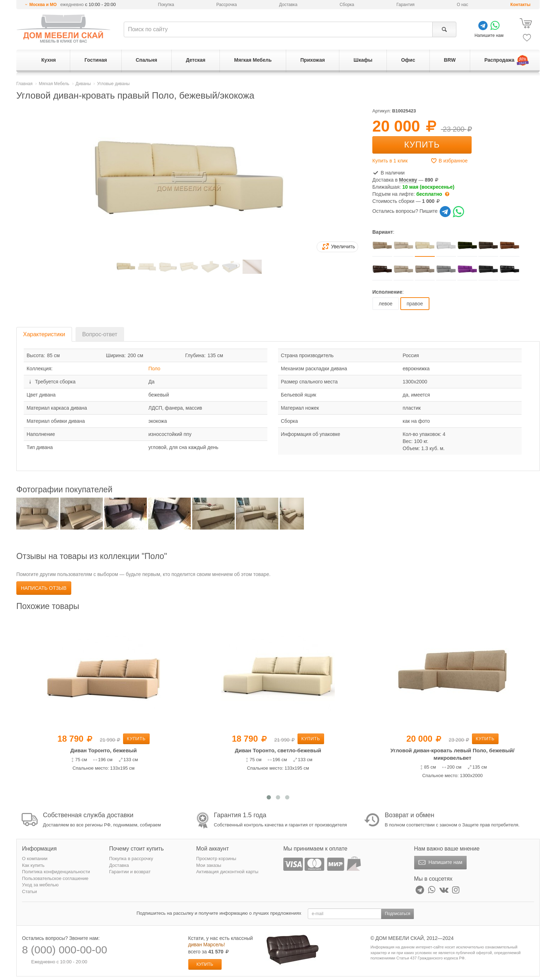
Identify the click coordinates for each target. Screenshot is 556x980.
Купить (422, 145)
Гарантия (405, 5)
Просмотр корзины (216, 859)
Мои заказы (209, 865)
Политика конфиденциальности (56, 872)
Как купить (33, 865)
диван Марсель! (207, 945)
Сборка (347, 5)
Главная (24, 84)
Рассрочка (227, 5)
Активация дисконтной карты (227, 872)
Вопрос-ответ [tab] (100, 334)
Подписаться (397, 914)
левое (386, 304)
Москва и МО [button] (43, 5)
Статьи (29, 892)
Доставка (288, 5)
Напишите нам (440, 863)
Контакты (520, 5)
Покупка (166, 5)
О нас (462, 5)
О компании (35, 859)
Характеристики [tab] (44, 334)
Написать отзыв (44, 588)
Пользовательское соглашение (55, 878)
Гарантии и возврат (130, 872)
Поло (155, 369)
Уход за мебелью (40, 885)
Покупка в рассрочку (131, 859)
